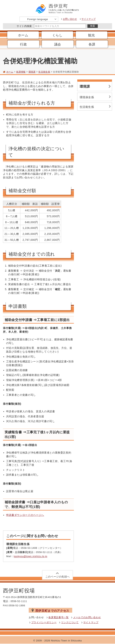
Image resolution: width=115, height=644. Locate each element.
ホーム (23, 35)
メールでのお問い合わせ (87, 617)
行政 (23, 44)
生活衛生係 (44, 72)
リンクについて (70, 622)
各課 (92, 44)
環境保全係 (96, 97)
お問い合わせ (70, 19)
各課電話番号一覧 (58, 617)
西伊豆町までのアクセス (50, 610)
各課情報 (21, 72)
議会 (58, 44)
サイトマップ (89, 19)
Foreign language (42, 19)
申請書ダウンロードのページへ (25, 515)
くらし (57, 35)
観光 (92, 35)
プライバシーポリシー (44, 622)
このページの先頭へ (58, 575)
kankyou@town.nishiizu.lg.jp (30, 556)
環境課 (32, 72)
